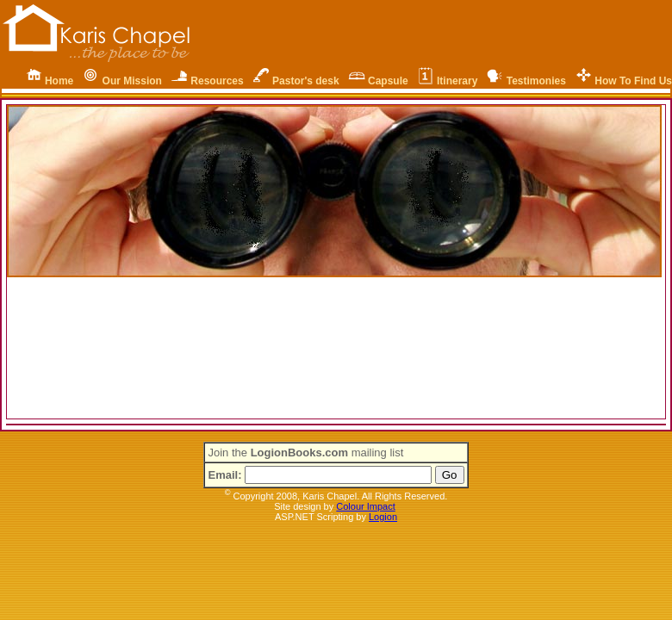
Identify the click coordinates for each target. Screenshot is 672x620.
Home (59, 81)
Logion (383, 517)
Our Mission (132, 81)
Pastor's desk (306, 81)
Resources (217, 81)
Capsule (388, 81)
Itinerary (457, 81)
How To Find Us (633, 81)
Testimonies (536, 81)
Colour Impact (365, 506)
